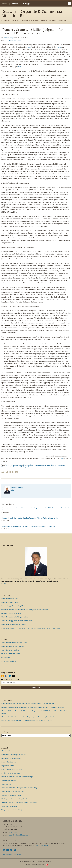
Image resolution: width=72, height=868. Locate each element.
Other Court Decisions (9, 661)
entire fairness (14, 467)
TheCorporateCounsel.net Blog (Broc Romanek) (17, 799)
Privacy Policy (7, 854)
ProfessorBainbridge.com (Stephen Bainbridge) (17, 777)
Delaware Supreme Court (10, 598)
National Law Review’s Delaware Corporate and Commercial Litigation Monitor (28, 703)
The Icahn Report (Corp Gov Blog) (13, 791)
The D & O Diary (7, 784)
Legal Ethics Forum (8, 766)
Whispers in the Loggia (9, 806)
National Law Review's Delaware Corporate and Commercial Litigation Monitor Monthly (31, 628)
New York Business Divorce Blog (12, 769)
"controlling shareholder (14, 465)
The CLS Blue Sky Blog (9, 780)
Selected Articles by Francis (11, 654)
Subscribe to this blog (10, 679)
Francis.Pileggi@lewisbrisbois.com (18, 835)
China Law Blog (6, 751)
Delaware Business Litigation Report (13, 755)
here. (20, 67)
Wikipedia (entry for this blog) (12, 810)
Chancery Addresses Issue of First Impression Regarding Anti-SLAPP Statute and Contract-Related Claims (36, 509)
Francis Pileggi (9, 38)
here (59, 47)
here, (29, 47)
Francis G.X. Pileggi (20, 4)
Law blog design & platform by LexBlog (36, 865)
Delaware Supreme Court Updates (13, 646)
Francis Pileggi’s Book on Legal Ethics (14, 606)
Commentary (6, 657)
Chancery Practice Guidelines (11, 613)
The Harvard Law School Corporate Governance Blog (19, 788)
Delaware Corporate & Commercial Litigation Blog (32, 13)
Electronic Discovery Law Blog (11, 758)
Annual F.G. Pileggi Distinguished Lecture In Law (17, 621)
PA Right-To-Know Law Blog (11, 773)
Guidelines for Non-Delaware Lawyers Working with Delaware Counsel (25, 610)
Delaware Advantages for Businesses (14, 624)
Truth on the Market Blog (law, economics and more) (19, 802)
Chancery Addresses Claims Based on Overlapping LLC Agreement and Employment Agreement (33, 707)
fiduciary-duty (25, 467)
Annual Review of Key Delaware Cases (14, 643)
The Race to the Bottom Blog (11, 795)
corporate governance (42, 465)
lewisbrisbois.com (42, 845)
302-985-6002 (12, 833)
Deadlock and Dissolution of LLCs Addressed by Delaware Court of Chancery (28, 526)
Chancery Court (29, 465)
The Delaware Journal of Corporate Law (15, 617)
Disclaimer (17, 854)
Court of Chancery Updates (14, 41)
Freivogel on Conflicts (9, 762)
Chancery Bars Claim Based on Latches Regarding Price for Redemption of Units (30, 518)
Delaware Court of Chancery (11, 602)
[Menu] (36, 3)
